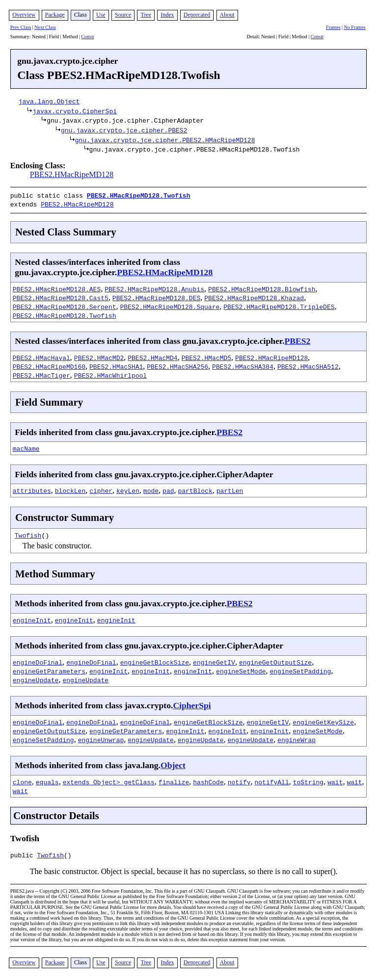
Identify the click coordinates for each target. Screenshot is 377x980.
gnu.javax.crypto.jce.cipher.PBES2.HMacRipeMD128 (165, 140)
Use (101, 15)
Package (55, 15)
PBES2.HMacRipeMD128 (72, 174)
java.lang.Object (49, 101)
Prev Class (21, 27)
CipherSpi (192, 703)
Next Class (45, 27)
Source (123, 15)
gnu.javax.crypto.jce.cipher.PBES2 (124, 130)
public (24, 854)
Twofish (28, 533)
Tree (146, 15)
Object (173, 763)
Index (167, 15)
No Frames (355, 27)
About (227, 15)
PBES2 (297, 339)
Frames (333, 27)
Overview (24, 15)
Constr (88, 37)
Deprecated (197, 15)
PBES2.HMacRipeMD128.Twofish (139, 195)
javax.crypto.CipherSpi (75, 111)
